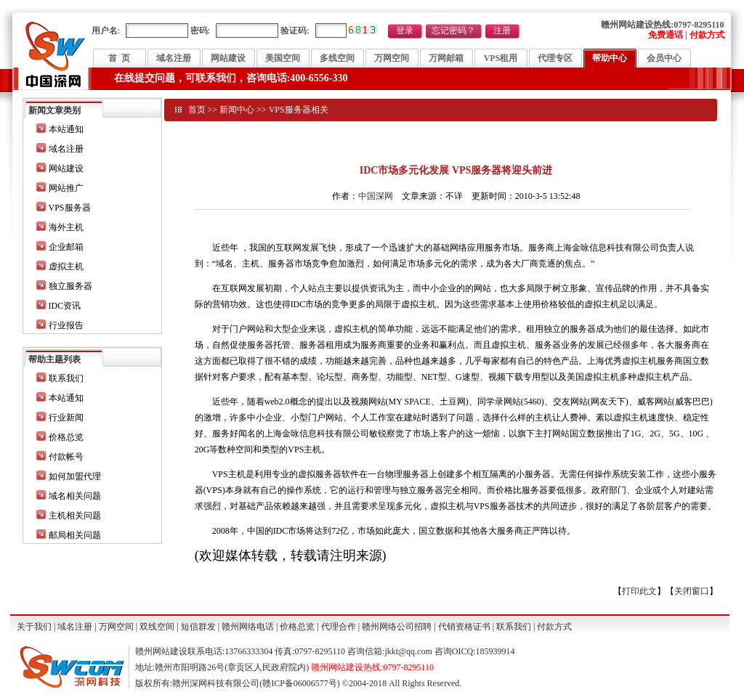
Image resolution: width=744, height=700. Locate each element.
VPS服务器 (70, 208)
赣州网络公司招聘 (397, 627)
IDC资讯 (65, 306)
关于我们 (34, 627)
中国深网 (376, 196)
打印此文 (639, 591)
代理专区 (555, 58)
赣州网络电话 (248, 627)
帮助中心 (610, 58)
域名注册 (174, 58)
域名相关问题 (75, 496)
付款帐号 (66, 457)
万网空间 (392, 58)
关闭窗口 (692, 591)
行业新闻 (66, 418)
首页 (197, 110)
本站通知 (66, 129)
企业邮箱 (66, 247)
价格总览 (66, 437)
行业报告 (66, 325)
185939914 (495, 651)
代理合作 (339, 627)
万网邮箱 (446, 58)
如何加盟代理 (75, 476)
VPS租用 (501, 58)
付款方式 (554, 627)
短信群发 (198, 627)
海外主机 (66, 227)
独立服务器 (70, 286)
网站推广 (66, 188)
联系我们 (66, 378)
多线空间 (337, 58)
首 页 (119, 58)
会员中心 (664, 58)
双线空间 (157, 627)
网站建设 (228, 58)
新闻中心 (237, 110)
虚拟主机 (66, 266)
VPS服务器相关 (299, 110)
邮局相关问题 (75, 535)
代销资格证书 (464, 627)
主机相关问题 (75, 516)
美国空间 (283, 58)
